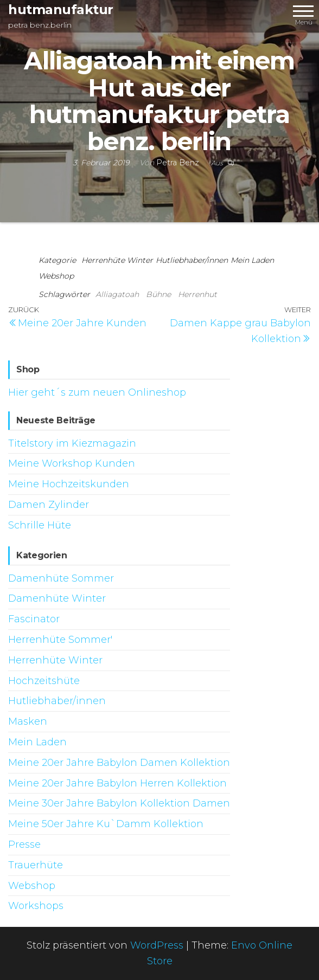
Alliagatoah (117, 294)
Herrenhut (197, 294)
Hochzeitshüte (44, 681)
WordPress (157, 945)
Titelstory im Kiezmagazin (72, 443)
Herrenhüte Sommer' (60, 640)
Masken (28, 721)
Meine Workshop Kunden (72, 463)
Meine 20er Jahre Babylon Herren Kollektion (117, 783)
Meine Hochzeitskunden (69, 484)
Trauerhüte (36, 865)
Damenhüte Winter (57, 598)
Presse (24, 844)
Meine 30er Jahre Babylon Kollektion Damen (119, 803)
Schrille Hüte (40, 525)
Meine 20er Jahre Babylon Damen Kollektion (119, 763)
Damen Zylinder (49, 505)
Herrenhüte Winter (117, 260)
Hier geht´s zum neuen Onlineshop (97, 392)
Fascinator (34, 619)
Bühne (158, 294)
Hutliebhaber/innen (192, 260)
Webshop (56, 276)
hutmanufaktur (61, 9)
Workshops (36, 906)
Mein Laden (252, 260)
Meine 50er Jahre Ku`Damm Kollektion (106, 824)
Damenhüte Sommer (61, 578)
